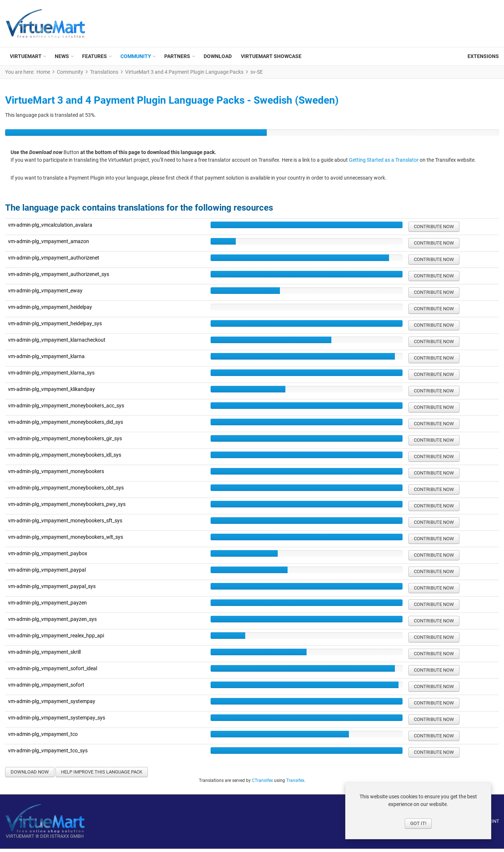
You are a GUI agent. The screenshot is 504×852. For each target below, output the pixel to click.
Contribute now (434, 230)
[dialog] (418, 811)
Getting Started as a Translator (384, 164)
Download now (30, 775)
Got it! (418, 823)
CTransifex (262, 784)
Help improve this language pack (102, 775)
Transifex (295, 784)
